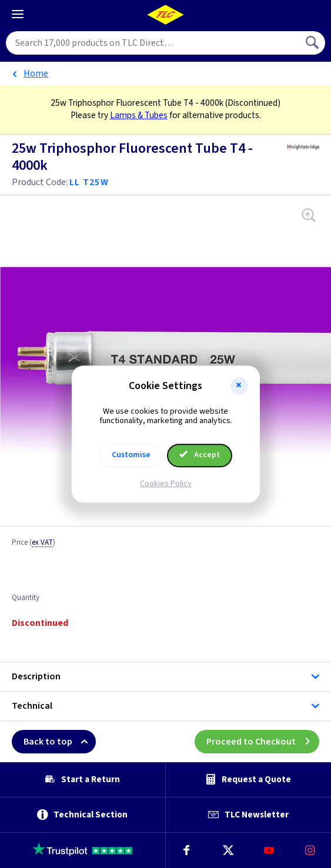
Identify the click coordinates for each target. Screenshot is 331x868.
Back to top (60, 742)
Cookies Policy (166, 484)
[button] (239, 386)
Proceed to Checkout (263, 742)
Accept (200, 455)
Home (36, 73)
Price (34, 543)
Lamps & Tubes (139, 115)
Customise (131, 455)
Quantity (26, 598)
